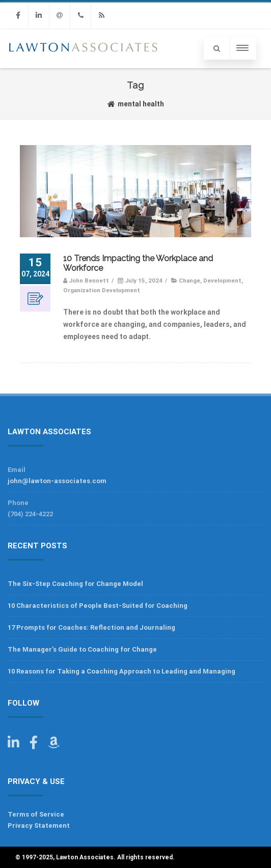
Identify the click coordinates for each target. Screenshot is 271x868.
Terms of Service (36, 814)
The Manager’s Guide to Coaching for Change (82, 649)
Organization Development (102, 290)
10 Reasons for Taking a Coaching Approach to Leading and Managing (121, 671)
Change (189, 281)
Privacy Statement (39, 825)
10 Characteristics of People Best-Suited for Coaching (98, 606)
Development (222, 281)
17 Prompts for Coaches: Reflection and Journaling (91, 627)
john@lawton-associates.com (57, 481)
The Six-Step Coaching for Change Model (75, 584)
